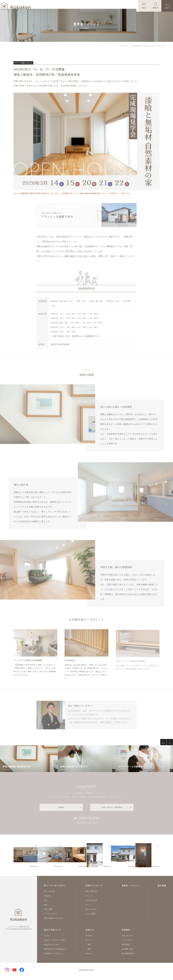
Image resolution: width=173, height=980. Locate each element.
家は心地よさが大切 (51, 947)
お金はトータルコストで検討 (54, 943)
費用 (89, 947)
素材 (46, 908)
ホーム (123, 49)
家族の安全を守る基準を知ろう (55, 952)
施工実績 (162, 888)
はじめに (47, 938)
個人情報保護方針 (128, 956)
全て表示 (89, 938)
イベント (129, 49)
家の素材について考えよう (54, 956)
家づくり (89, 943)
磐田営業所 (126, 947)
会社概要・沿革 (127, 952)
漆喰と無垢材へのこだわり (54, 921)
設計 (46, 903)
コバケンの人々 (127, 943)
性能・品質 (48, 912)
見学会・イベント (130, 888)
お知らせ (90, 933)
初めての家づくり (52, 933)
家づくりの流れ (91, 912)
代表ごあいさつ (127, 938)
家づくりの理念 (50, 894)
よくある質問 (90, 917)
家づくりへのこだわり (55, 888)
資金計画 (47, 899)
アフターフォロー (50, 917)
